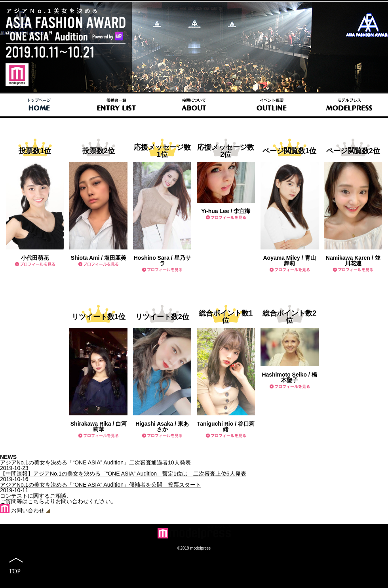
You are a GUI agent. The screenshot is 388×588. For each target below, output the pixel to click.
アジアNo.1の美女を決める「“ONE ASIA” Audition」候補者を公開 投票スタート (101, 485)
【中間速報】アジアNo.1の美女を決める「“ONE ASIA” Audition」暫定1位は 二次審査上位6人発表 (123, 474)
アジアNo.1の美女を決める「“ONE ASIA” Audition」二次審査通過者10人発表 (95, 462)
